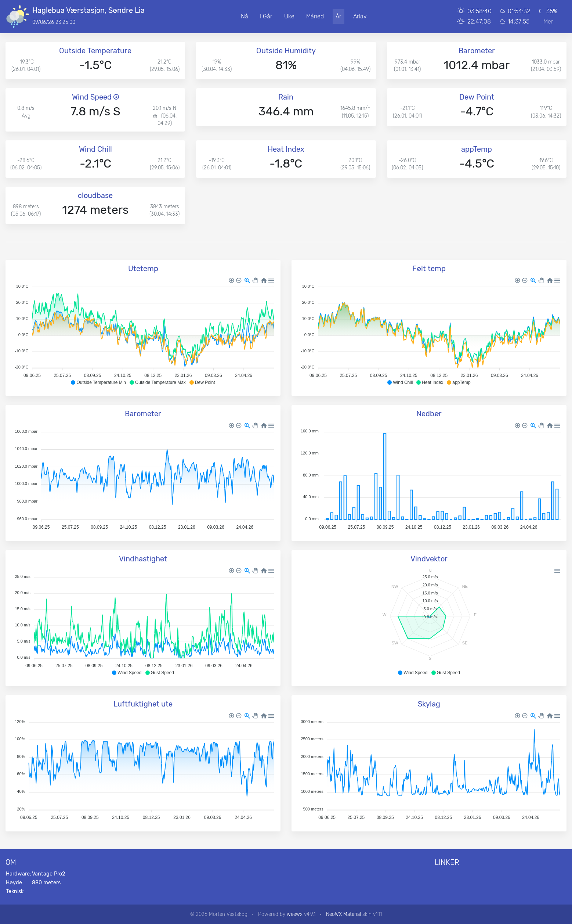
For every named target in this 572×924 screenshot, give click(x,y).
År (339, 16)
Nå (245, 16)
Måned (315, 16)
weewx (295, 914)
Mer (548, 21)
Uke (289, 16)
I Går (266, 16)
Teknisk (15, 891)
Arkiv (360, 16)
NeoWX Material (343, 914)
